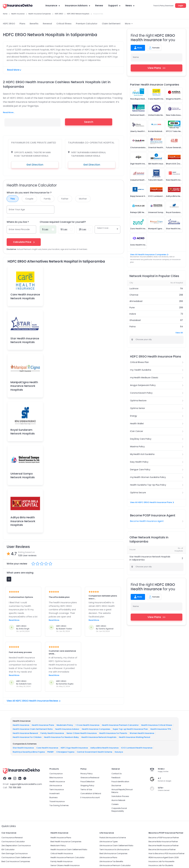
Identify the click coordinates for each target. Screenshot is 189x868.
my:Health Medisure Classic (144, 378)
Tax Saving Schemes (59, 805)
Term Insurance (57, 789)
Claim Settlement (111, 24)
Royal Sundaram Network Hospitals (23, 432)
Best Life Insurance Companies (113, 853)
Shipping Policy (87, 786)
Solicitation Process (120, 796)
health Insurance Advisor (67, 729)
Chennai (134, 295)
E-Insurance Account (90, 797)
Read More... (9, 112)
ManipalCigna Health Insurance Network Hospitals (24, 386)
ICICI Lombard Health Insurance (137, 748)
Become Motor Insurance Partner (163, 842)
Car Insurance (56, 774)
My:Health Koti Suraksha (142, 454)
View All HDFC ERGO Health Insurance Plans (152, 502)
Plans (22, 24)
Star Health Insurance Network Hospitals (25, 340)
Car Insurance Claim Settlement (16, 857)
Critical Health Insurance (62, 853)
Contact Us (117, 774)
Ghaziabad (135, 320)
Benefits (34, 24)
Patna (133, 327)
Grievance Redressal (90, 778)
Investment (54, 793)
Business (54, 797)
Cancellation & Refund (91, 793)
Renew (99, 6)
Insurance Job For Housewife (161, 861)
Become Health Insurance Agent (147, 521)
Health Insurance (21, 725)
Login (181, 6)
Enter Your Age (17, 209)
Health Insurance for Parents (113, 733)
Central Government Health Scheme (94, 752)
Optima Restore (138, 401)
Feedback (116, 778)
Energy (134, 416)
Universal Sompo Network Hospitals (23, 475)
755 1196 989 (15, 788)
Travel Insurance (57, 801)
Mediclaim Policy (65, 725)
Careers (115, 804)
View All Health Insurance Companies (149, 255)
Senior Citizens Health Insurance (65, 865)
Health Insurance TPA (161, 729)
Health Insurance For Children (27, 737)
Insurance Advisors (78, 6)
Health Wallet (137, 424)
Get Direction (35, 165)
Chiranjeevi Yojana (65, 752)
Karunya (119, 752)
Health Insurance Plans (43, 725)
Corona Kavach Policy (141, 393)
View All (179, 333)
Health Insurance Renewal (25, 733)
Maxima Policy (137, 447)
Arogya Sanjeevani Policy (143, 385)
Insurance (53, 6)
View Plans (157, 68)
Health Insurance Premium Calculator (120, 725)
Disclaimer (116, 786)
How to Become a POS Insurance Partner (166, 853)
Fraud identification (120, 782)
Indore (133, 314)
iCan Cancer (137, 431)
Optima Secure (138, 493)
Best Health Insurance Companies (66, 842)
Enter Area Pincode (19, 229)
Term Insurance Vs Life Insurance (114, 849)
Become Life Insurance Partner (162, 849)
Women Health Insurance (142, 733)
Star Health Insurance (23, 748)
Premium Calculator (87, 24)
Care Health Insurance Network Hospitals (25, 296)
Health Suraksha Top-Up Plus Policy (148, 485)
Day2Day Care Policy (141, 439)
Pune (132, 308)
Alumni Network (118, 800)
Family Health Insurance (52, 733)
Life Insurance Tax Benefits (111, 861)
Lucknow (134, 288)
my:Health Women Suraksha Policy (148, 477)
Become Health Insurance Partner (164, 846)
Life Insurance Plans (108, 857)
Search (89, 122)
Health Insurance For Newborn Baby (61, 737)
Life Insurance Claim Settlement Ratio (116, 846)
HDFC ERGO (9, 24)
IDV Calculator (8, 849)
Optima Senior (138, 408)
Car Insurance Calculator (13, 842)
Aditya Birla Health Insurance (104, 748)
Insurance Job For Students (161, 865)
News (130, 6)
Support (114, 6)
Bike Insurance (56, 778)
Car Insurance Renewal (12, 838)
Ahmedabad (136, 301)
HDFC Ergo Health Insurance (74, 748)
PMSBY (50, 752)
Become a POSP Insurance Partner (164, 838)
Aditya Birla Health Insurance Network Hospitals (23, 521)
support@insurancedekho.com (26, 784)
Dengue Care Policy (140, 470)
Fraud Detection (88, 782)
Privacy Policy (87, 774)
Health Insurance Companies (96, 729)
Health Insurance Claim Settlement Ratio (33, 729)
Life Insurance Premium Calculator (115, 865)
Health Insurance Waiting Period (134, 737)
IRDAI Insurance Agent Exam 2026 (164, 857)
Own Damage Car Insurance (14, 853)
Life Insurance (56, 786)
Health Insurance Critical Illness (157, 725)
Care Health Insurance (47, 748)
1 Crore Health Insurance (87, 725)
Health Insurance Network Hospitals (99, 737)
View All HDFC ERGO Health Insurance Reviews (34, 701)
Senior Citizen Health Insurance (82, 733)
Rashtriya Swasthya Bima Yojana (29, 752)
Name (136, 57)
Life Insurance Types (109, 842)
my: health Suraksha (141, 370)
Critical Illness (64, 24)
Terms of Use (86, 789)
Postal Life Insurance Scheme (113, 838)
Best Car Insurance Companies (16, 861)
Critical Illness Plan (139, 362)
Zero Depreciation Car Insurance (16, 846)
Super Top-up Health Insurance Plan (130, 729)
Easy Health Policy (139, 462)
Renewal (47, 24)
